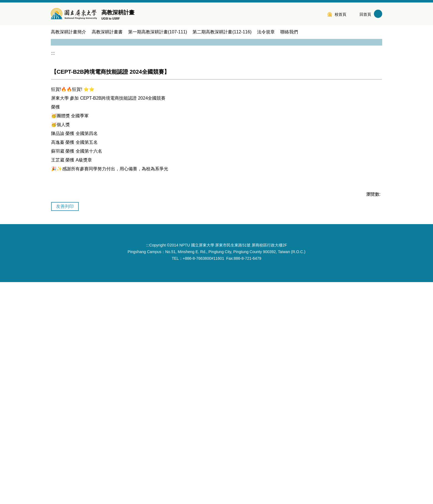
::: (320, 14)
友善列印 (65, 428)
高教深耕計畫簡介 (68, 32)
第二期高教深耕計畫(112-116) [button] (222, 32)
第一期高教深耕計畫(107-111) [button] (158, 32)
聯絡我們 (289, 32)
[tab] (214, 393)
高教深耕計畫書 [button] (107, 32)
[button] (58, 106)
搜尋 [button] (378, 14)
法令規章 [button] (266, 32)
